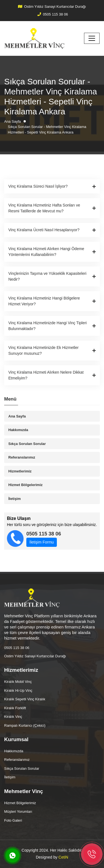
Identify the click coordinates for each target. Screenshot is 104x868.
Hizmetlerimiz (20, 471)
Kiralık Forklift (15, 708)
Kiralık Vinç (13, 717)
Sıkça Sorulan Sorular (27, 444)
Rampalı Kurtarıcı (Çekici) (25, 725)
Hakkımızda (18, 430)
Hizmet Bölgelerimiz (26, 485)
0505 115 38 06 (55, 14)
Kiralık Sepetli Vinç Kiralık (25, 699)
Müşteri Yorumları (18, 812)
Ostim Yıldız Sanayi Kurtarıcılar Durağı (55, 7)
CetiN (63, 857)
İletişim (15, 499)
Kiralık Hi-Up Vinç (18, 690)
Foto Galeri (13, 820)
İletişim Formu (42, 542)
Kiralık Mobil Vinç (18, 682)
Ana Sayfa (17, 416)
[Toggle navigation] (92, 38)
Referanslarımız (22, 457)
